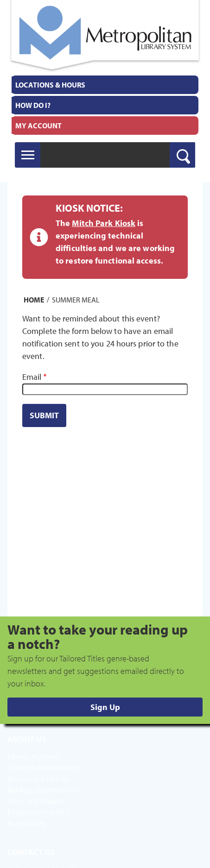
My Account (38, 126)
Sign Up (105, 707)
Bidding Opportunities (42, 790)
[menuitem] (105, 85)
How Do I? (33, 105)
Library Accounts (34, 756)
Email (32, 377)
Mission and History (38, 779)
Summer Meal (76, 299)
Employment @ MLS (39, 812)
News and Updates (37, 801)
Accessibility (27, 823)
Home (34, 299)
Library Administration (43, 767)
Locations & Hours (50, 85)
